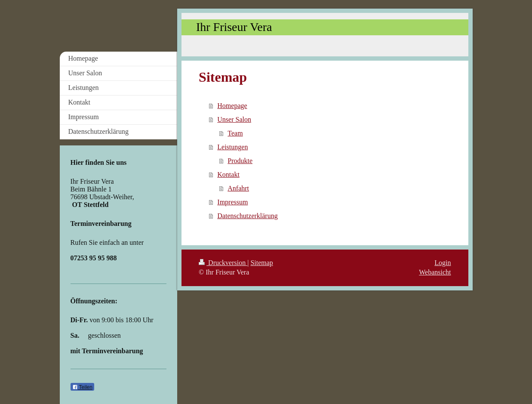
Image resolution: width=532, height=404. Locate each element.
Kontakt (228, 174)
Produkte (240, 161)
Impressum (232, 202)
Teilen (82, 387)
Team (235, 133)
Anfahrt (238, 188)
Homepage (232, 106)
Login (443, 263)
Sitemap (261, 263)
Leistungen (232, 147)
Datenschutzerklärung (247, 216)
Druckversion (223, 263)
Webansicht (435, 272)
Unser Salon (234, 119)
